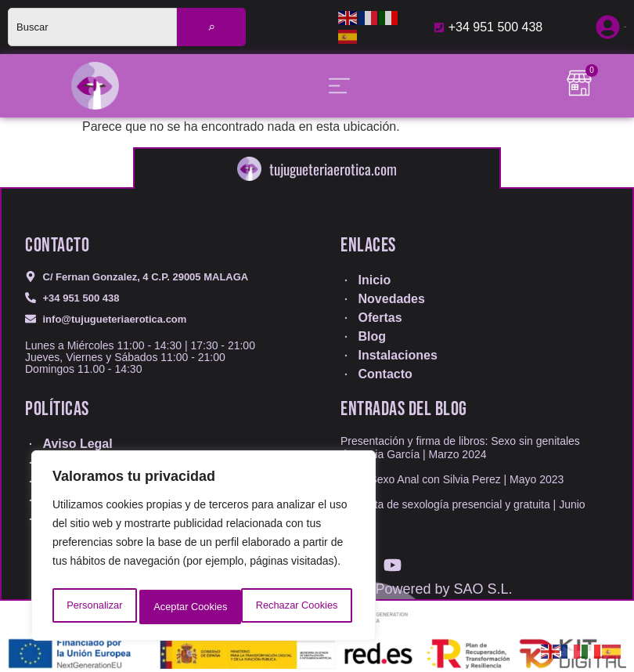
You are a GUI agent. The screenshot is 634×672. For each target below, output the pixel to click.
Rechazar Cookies (193, 607)
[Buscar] (211, 27)
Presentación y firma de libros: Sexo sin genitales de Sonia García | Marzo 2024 (460, 448)
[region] (204, 549)
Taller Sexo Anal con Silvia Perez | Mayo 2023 (452, 479)
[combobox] (92, 27)
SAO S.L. (483, 589)
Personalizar (93, 607)
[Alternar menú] (339, 86)
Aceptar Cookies (305, 607)
